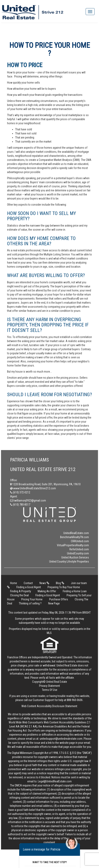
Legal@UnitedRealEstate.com (55, 781)
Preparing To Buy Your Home (64, 587)
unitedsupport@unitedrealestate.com (61, 739)
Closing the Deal (19, 595)
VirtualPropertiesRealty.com (73, 545)
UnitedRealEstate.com (76, 533)
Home (14, 583)
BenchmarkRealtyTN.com (75, 537)
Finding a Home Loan (75, 591)
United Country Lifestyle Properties (69, 562)
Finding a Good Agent (29, 587)
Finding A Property (21, 591)
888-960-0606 (75, 700)
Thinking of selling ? (30, 603)
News (44, 583)
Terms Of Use (50, 690)
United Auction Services (75, 557)
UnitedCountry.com (78, 553)
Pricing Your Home (32, 599)
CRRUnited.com (80, 541)
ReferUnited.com (79, 549)
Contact (28, 583)
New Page (54, 603)
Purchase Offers (59, 599)
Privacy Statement (49, 686)
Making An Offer (47, 591)
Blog (60, 583)
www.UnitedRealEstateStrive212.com (33, 488)
